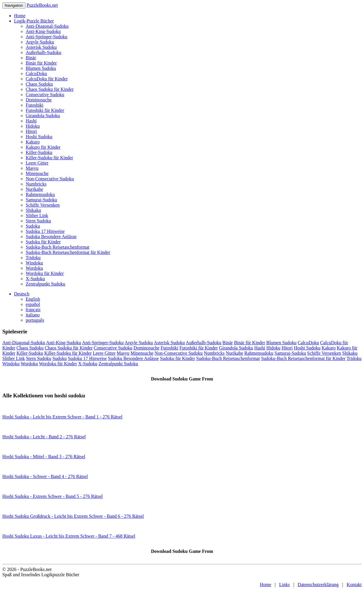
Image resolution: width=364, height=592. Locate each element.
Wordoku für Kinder (45, 273)
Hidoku (33, 126)
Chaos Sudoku (39, 84)
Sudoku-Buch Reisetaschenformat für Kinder (68, 252)
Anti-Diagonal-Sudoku (47, 26)
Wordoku (34, 268)
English (33, 299)
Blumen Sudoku (41, 68)
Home (20, 16)
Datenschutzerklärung (318, 585)
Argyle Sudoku (40, 42)
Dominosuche (39, 100)
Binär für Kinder (41, 63)
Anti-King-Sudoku (43, 31)
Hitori (31, 131)
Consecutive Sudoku (45, 95)
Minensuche (37, 173)
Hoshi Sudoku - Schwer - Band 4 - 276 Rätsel (45, 476)
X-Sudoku (35, 279)
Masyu (32, 168)
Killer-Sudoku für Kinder (49, 158)
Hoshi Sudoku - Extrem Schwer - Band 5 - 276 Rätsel (53, 496)
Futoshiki (34, 105)
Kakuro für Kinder (43, 147)
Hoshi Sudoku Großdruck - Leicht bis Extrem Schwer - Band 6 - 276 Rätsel (73, 516)
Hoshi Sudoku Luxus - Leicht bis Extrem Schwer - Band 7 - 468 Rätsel (69, 536)
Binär (31, 58)
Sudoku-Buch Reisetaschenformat (58, 247)
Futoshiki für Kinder (45, 110)
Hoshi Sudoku (39, 137)
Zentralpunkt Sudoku (46, 284)
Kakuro (33, 142)
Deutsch (22, 294)
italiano (33, 315)
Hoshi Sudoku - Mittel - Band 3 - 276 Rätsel (44, 457)
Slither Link (37, 215)
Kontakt (354, 585)
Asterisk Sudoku (41, 47)
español (33, 304)
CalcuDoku (36, 73)
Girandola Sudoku (43, 116)
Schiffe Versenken (43, 205)
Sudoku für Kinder (43, 242)
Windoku (34, 263)
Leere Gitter (37, 163)
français (33, 310)
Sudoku (33, 226)
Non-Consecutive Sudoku (50, 179)
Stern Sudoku (38, 221)
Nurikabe (34, 189)
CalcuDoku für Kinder (47, 79)
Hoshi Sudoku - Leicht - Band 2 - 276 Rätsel (44, 437)
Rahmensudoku (40, 194)
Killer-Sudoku (39, 152)
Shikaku (33, 210)
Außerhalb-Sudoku (43, 52)
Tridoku (33, 258)
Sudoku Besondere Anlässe (51, 237)
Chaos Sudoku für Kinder (50, 89)
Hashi (31, 121)
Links (284, 585)
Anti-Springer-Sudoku (47, 37)
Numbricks (36, 184)
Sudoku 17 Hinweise (45, 231)
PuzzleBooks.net (42, 5)
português (35, 320)
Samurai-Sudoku (41, 200)
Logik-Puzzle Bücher (34, 21)
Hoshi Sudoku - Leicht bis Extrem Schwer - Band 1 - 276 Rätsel (62, 417)
